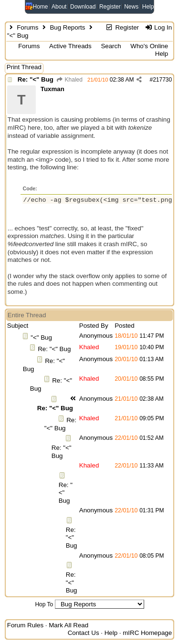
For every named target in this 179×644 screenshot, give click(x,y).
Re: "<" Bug (36, 79)
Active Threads (70, 46)
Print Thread (24, 67)
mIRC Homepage (147, 633)
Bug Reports (67, 27)
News (131, 7)
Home (41, 7)
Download (83, 7)
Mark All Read (68, 625)
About (59, 7)
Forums (27, 27)
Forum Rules (25, 625)
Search (111, 46)
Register (110, 7)
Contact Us (84, 633)
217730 (162, 80)
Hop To (44, 604)
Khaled (69, 80)
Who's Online (149, 46)
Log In (158, 27)
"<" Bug (41, 338)
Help (148, 7)
